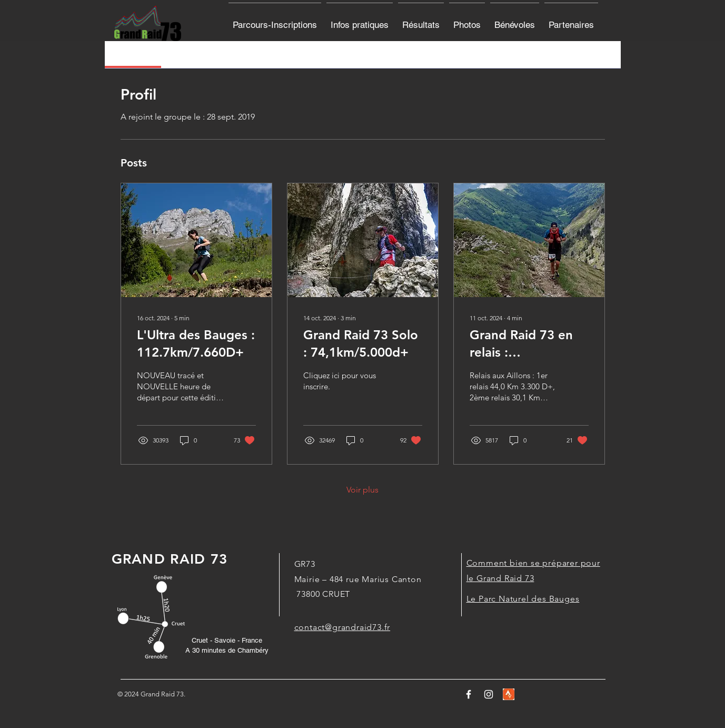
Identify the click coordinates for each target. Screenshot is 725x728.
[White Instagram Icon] (489, 694)
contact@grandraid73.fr (342, 627)
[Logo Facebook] (469, 694)
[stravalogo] (509, 694)
